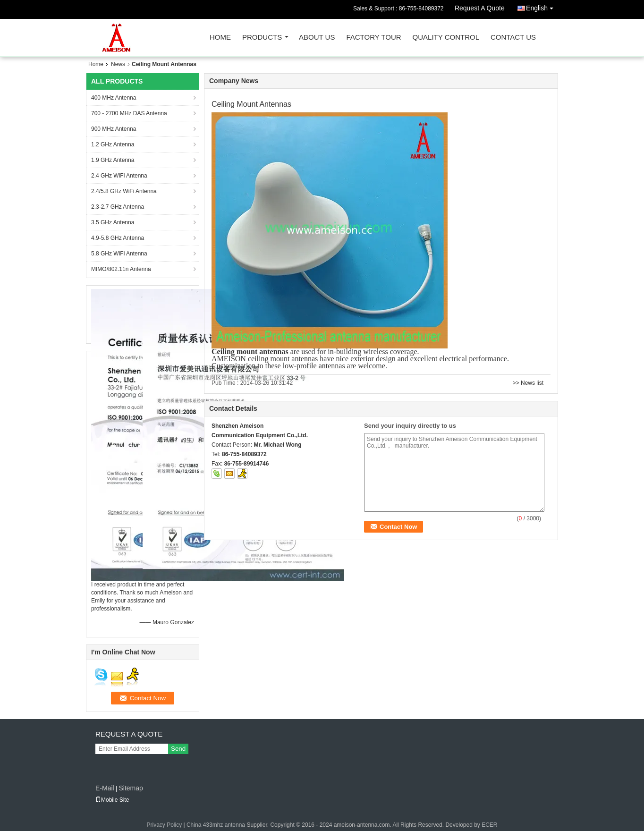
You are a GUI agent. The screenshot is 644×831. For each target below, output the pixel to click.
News (118, 64)
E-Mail (105, 788)
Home (220, 38)
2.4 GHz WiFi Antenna (119, 176)
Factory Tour (373, 38)
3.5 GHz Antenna (113, 222)
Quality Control (446, 38)
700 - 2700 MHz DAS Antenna (129, 113)
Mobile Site (112, 800)
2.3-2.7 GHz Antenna (118, 207)
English (542, 6)
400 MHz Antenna (114, 98)
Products (262, 38)
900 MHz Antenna (114, 129)
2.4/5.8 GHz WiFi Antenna (124, 191)
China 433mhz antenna (216, 825)
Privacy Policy (164, 825)
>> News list (528, 383)
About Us (317, 38)
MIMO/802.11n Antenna (121, 269)
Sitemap (131, 788)
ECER (489, 825)
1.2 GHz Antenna (113, 144)
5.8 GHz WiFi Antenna (119, 254)
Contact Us (513, 38)
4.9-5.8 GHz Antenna (118, 238)
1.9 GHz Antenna (113, 160)
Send (178, 749)
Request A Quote (480, 8)
